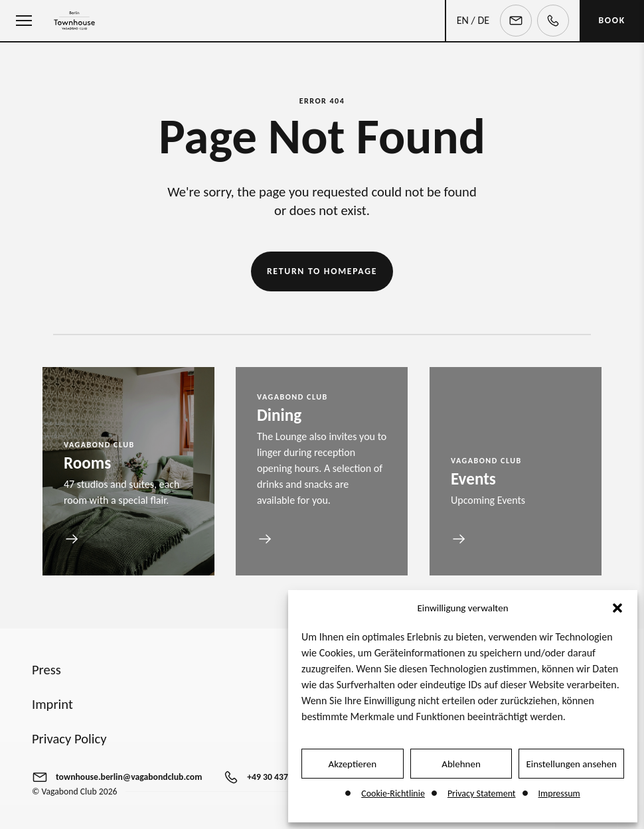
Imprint (52, 704)
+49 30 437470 (274, 777)
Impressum (559, 793)
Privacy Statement (482, 793)
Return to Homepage (322, 271)
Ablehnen (461, 764)
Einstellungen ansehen (571, 764)
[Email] (516, 21)
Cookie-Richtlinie (393, 793)
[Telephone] (553, 21)
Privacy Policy (69, 739)
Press (46, 670)
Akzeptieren (353, 764)
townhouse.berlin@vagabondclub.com (129, 777)
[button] (617, 608)
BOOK (612, 20)
